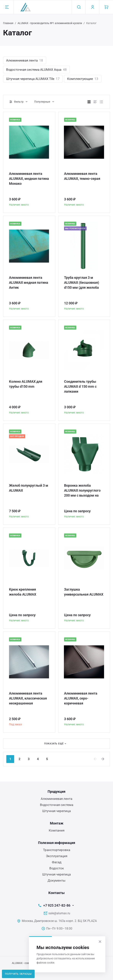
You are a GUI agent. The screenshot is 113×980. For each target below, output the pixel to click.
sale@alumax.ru (59, 913)
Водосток (57, 868)
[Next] (103, 759)
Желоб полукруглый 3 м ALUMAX (29, 488)
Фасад (57, 862)
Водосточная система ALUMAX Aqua (36, 70)
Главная (8, 23)
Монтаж (57, 823)
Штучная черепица (56, 811)
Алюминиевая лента (25, 60)
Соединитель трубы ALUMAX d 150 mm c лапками (80, 386)
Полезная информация (57, 843)
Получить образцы (18, 974)
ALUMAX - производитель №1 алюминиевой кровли (50, 23)
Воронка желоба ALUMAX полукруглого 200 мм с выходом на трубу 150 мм (82, 491)
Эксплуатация (57, 856)
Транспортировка (57, 850)
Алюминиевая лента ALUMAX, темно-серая (82, 176)
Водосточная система (57, 805)
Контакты (56, 893)
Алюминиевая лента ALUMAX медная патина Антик (29, 282)
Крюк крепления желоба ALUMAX (23, 592)
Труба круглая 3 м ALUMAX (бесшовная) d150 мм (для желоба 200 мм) (82, 283)
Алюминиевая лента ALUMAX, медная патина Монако (29, 179)
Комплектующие (83, 79)
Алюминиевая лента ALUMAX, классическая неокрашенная (28, 698)
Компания (57, 830)
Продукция (56, 792)
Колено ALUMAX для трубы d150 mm (26, 384)
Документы (56, 880)
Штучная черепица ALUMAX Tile (33, 79)
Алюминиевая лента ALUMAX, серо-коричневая (81, 698)
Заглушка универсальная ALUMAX (84, 592)
